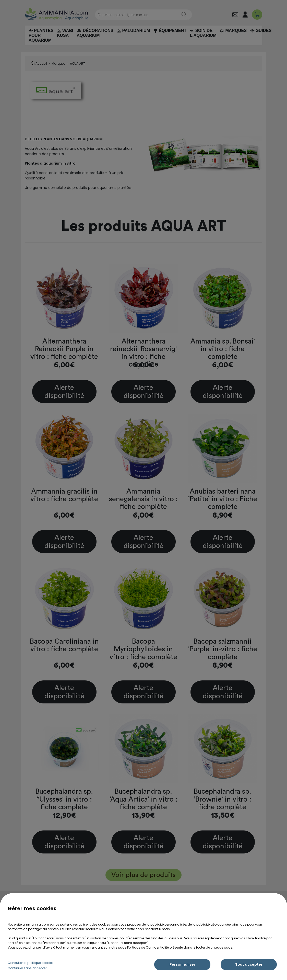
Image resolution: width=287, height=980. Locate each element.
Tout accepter (249, 964)
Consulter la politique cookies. (31, 963)
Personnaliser (182, 964)
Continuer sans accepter (27, 968)
